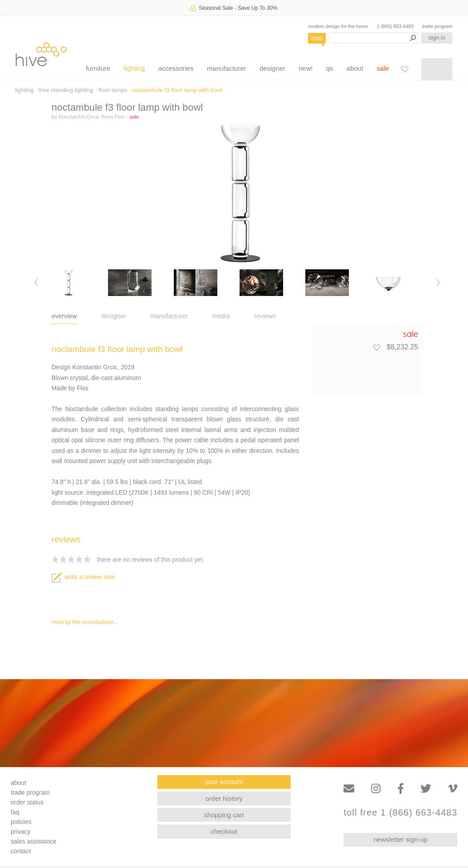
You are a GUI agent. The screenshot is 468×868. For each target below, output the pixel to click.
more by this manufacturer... (85, 622)
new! (306, 68)
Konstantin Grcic (79, 116)
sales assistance (34, 841)
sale (383, 68)
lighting (134, 68)
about (355, 68)
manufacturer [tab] (169, 316)
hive (41, 54)
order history (224, 798)
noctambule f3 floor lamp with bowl (177, 90)
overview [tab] (64, 316)
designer (272, 68)
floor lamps (113, 90)
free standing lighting (66, 90)
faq (15, 812)
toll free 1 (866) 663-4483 (400, 813)
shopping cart (224, 815)
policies (21, 822)
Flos (119, 116)
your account (224, 782)
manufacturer (226, 68)
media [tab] (221, 316)
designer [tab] (114, 316)
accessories (176, 68)
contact (21, 851)
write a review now (83, 577)
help (317, 38)
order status (27, 802)
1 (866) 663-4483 (395, 26)
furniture (98, 68)
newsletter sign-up (400, 839)
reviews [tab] (265, 316)
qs (330, 68)
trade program (437, 26)
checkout (224, 831)
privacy (20, 832)
